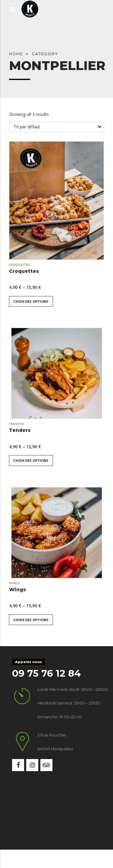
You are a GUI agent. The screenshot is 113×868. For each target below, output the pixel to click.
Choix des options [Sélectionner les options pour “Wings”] (31, 620)
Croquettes (20, 265)
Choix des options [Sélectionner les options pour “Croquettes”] (31, 301)
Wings (14, 583)
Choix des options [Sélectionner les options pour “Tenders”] (31, 460)
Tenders (16, 424)
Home (16, 54)
